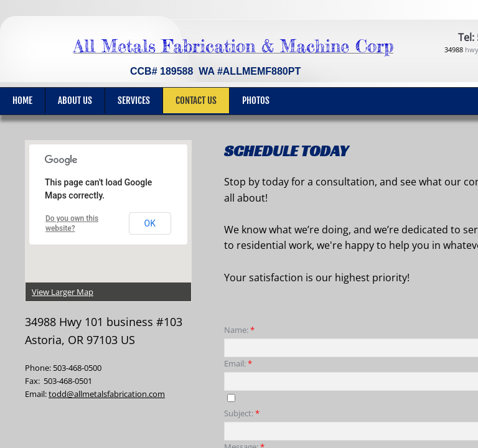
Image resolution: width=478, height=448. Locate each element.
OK (150, 223)
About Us (75, 100)
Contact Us (196, 100)
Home (22, 100)
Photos (256, 100)
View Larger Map (63, 292)
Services (134, 100)
